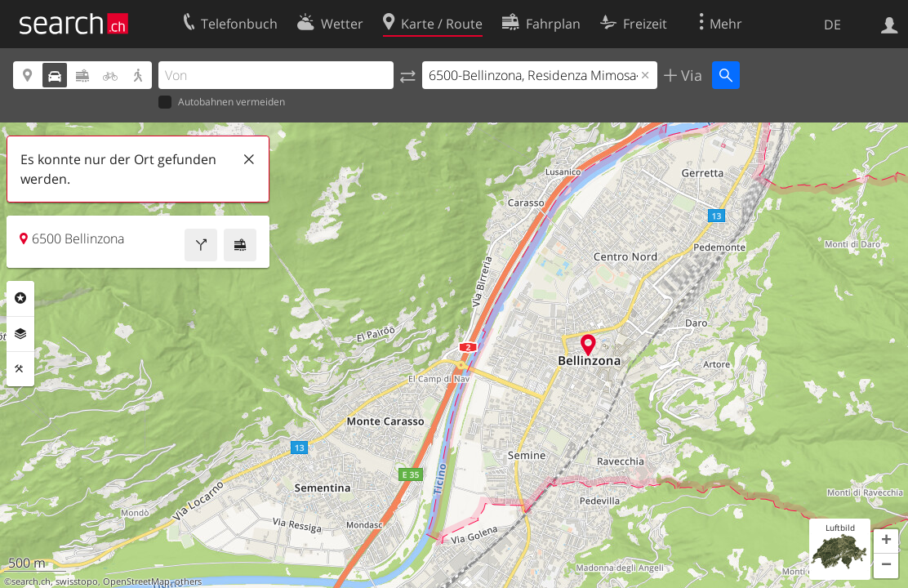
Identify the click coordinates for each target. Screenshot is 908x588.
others (188, 581)
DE (832, 24)
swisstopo (77, 581)
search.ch (31, 581)
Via (690, 75)
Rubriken (20, 298)
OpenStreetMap (136, 581)
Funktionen (20, 369)
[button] (886, 541)
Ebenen (20, 334)
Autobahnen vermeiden (222, 102)
